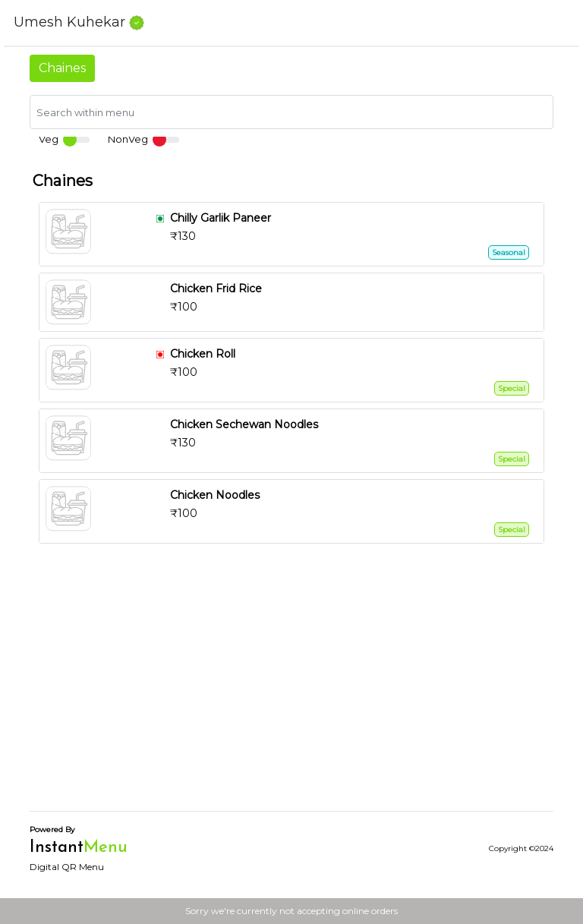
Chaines (62, 68)
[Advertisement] (291, 692)
